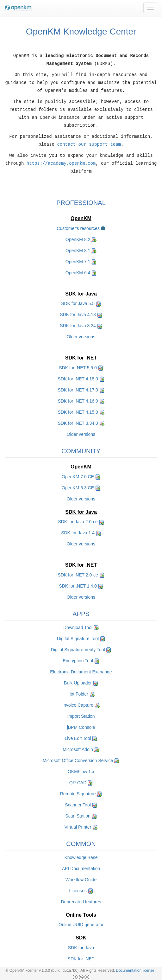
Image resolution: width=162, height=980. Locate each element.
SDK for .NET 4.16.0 (78, 401)
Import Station (81, 716)
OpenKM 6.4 (78, 272)
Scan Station (78, 816)
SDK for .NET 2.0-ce (78, 575)
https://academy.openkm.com (61, 164)
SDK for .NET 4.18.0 (78, 379)
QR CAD (78, 782)
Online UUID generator (81, 924)
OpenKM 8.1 (78, 250)
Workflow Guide (81, 879)
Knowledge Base (81, 857)
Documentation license (135, 970)
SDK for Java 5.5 (78, 303)
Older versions (81, 336)
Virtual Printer (78, 827)
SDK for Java (81, 947)
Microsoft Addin (78, 749)
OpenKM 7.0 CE (78, 476)
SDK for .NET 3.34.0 (78, 423)
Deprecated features (81, 901)
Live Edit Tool (78, 738)
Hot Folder (78, 694)
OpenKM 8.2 (78, 239)
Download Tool (78, 627)
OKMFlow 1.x (81, 771)
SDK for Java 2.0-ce (78, 521)
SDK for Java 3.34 (78, 325)
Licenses (78, 890)
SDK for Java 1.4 (78, 532)
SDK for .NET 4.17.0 (78, 390)
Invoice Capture (78, 705)
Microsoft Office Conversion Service (78, 760)
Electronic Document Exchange (81, 671)
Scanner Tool (78, 805)
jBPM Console (81, 727)
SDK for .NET (81, 958)
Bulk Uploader (78, 683)
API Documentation (81, 868)
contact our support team (89, 145)
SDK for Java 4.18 (78, 314)
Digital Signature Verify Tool (78, 649)
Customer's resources (78, 228)
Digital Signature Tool (78, 638)
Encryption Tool (78, 660)
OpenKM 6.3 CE (78, 487)
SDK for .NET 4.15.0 (78, 412)
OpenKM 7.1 (78, 261)
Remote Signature (78, 793)
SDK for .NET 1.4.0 (78, 586)
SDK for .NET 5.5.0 (78, 367)
